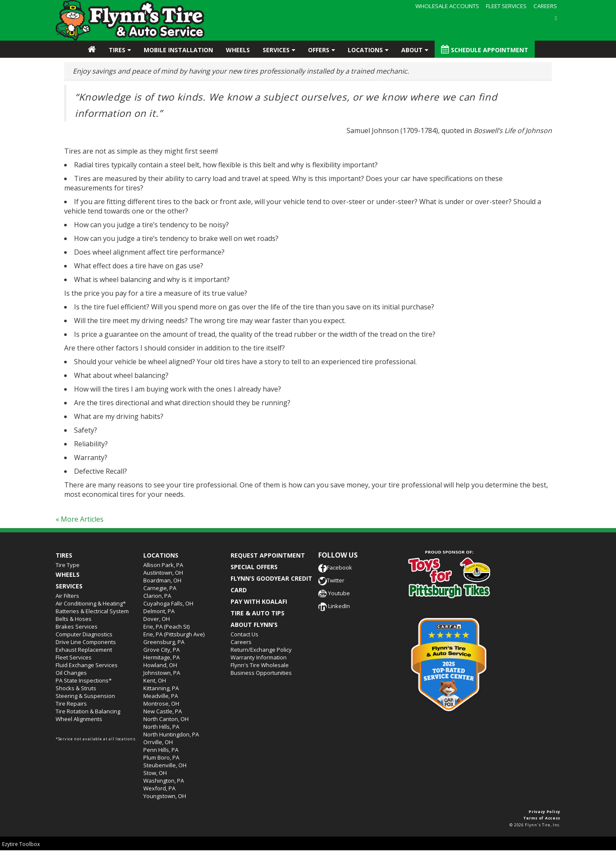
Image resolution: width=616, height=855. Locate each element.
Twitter (331, 580)
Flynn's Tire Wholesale (260, 665)
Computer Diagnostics (84, 634)
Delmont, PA (159, 611)
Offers (319, 50)
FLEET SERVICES (506, 6)
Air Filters (67, 596)
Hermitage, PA (161, 657)
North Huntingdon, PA (171, 734)
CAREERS (545, 6)
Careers (241, 642)
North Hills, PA (161, 727)
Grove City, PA (161, 650)
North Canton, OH (166, 719)
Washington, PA (164, 781)
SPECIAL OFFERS (254, 567)
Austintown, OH (163, 573)
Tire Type (68, 565)
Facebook (335, 567)
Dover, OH (157, 619)
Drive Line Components (86, 642)
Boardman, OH (162, 580)
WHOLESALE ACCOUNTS (447, 6)
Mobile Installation (178, 50)
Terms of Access (542, 818)
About (412, 50)
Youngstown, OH (165, 796)
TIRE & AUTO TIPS (258, 613)
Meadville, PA (161, 696)
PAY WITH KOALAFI (259, 601)
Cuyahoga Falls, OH (168, 603)
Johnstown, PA (162, 673)
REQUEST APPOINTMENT (268, 555)
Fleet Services (74, 657)
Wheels (238, 50)
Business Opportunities (261, 673)
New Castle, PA (163, 711)
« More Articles (80, 519)
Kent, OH (155, 680)
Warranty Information (259, 657)
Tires (117, 50)
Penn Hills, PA (161, 750)
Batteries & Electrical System (92, 611)
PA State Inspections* (84, 680)
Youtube (334, 593)
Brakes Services (77, 626)
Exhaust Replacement (84, 650)
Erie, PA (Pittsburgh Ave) (174, 634)
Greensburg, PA (164, 642)
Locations (365, 50)
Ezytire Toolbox (21, 844)
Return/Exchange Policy (261, 650)
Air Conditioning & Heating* (91, 603)
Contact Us (244, 634)
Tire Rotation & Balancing (88, 711)
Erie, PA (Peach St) (166, 626)
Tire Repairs (71, 704)
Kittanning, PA (161, 688)
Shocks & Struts (76, 688)
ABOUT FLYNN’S (254, 625)
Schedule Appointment (485, 49)
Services (276, 50)
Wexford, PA (159, 788)
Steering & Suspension (85, 696)
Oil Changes (71, 673)
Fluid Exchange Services (87, 665)
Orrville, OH (158, 742)
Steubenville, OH (165, 765)
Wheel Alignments (79, 719)
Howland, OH (160, 665)
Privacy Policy (545, 812)
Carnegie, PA (160, 588)
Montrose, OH (161, 704)
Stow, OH (155, 773)
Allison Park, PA (163, 565)
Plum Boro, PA (161, 757)
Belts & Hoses (74, 619)
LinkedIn (334, 606)
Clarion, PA (157, 596)
